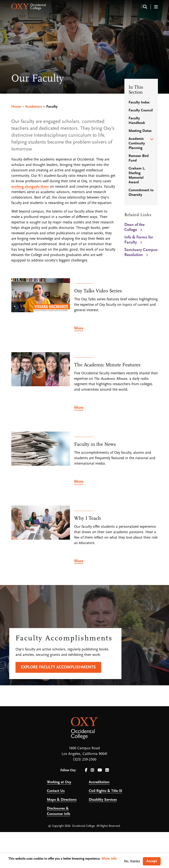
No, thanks (132, 861)
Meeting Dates (140, 131)
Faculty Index (139, 103)
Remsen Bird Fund (139, 158)
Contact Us (56, 791)
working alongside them (30, 187)
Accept (152, 861)
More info (109, 859)
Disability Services (103, 800)
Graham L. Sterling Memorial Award (137, 175)
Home (16, 107)
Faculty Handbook (137, 121)
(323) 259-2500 (85, 760)
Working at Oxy (59, 782)
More (79, 328)
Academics (34, 107)
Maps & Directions (62, 800)
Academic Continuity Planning (137, 143)
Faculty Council (141, 110)
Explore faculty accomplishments (58, 667)
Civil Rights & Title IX (105, 791)
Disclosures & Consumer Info (59, 811)
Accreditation (99, 782)
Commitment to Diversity (141, 193)
